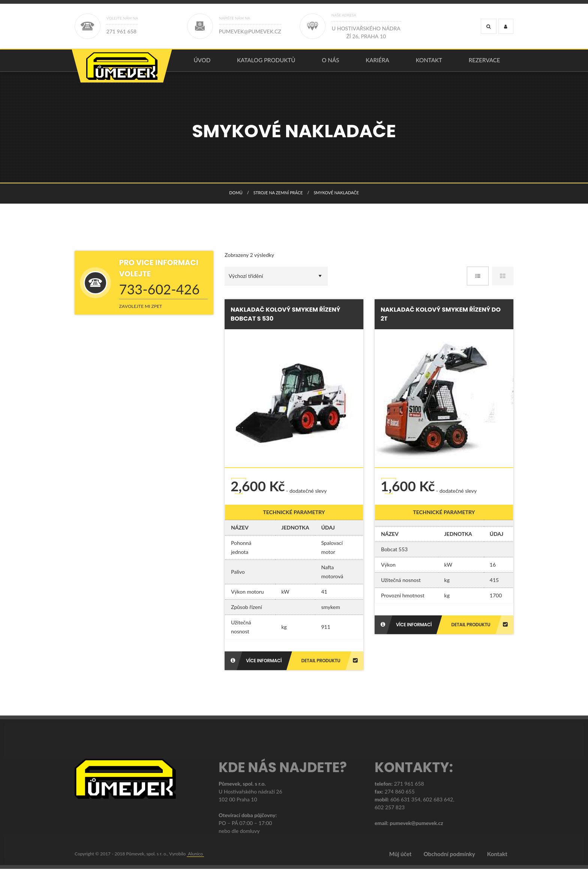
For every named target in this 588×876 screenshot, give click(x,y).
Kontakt (429, 63)
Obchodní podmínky (449, 861)
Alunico (195, 861)
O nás (330, 63)
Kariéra (377, 63)
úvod (202, 63)
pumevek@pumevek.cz (416, 830)
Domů (236, 199)
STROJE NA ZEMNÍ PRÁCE (278, 199)
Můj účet (400, 861)
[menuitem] (202, 64)
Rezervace (484, 63)
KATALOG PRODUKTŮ (266, 63)
